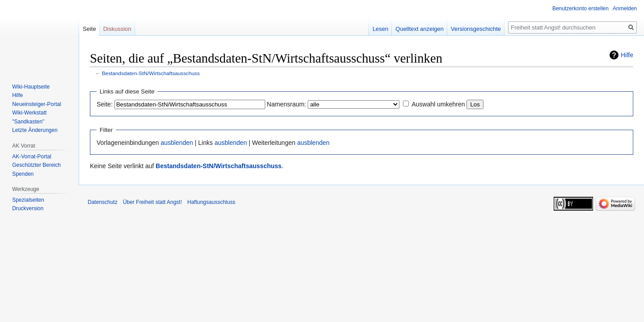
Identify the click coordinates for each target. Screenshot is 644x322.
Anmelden (625, 8)
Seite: (105, 104)
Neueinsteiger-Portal (36, 104)
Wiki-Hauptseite (31, 87)
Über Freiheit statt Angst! (153, 202)
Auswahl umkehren (438, 104)
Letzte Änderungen (35, 130)
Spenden (23, 174)
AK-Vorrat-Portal (32, 157)
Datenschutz (103, 202)
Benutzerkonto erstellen (580, 8)
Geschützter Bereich (36, 165)
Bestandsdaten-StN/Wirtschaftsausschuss (151, 73)
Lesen (380, 29)
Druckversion (28, 208)
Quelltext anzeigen (419, 29)
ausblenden (177, 143)
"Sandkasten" (28, 122)
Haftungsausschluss (211, 202)
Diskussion (117, 29)
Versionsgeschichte (476, 29)
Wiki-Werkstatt (29, 113)
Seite (89, 29)
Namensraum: (287, 104)
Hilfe (627, 55)
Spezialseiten (28, 200)
